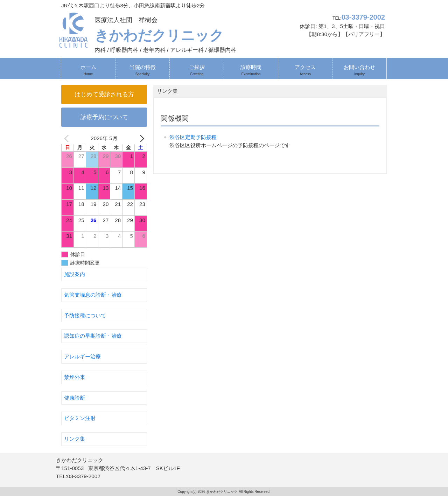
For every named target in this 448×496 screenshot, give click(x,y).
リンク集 (75, 439)
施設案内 (75, 274)
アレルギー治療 (82, 356)
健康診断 (75, 398)
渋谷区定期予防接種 (193, 137)
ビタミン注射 (80, 418)
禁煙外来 (75, 377)
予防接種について (85, 315)
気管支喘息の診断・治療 (93, 295)
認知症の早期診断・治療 (93, 336)
